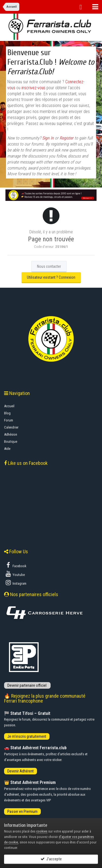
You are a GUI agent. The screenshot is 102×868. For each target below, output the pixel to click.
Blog (7, 413)
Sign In (48, 138)
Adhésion (11, 434)
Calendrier (11, 427)
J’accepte (51, 859)
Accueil (9, 406)
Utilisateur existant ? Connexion (51, 277)
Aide (7, 449)
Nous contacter (49, 266)
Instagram (16, 582)
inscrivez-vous (33, 88)
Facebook (16, 565)
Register (67, 138)
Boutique (11, 442)
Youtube (15, 574)
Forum (9, 420)
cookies (42, 831)
